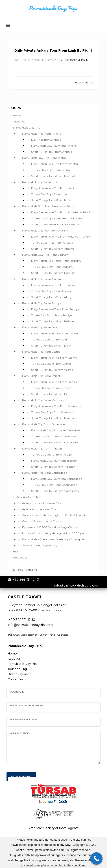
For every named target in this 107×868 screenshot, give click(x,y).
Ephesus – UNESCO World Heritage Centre (50, 527)
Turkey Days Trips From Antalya (52, 243)
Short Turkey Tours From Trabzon (53, 467)
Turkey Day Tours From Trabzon (52, 455)
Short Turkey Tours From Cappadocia (55, 491)
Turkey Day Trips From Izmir (50, 194)
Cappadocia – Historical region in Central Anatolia (54, 515)
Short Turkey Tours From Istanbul (53, 176)
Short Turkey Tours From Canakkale (55, 442)
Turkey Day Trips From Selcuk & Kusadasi (58, 218)
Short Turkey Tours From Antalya (53, 249)
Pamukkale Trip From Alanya (41, 279)
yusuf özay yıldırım (75, 60)
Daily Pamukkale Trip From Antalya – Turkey (61, 237)
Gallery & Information (27, 497)
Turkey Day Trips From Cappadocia (54, 485)
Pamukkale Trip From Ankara (42, 134)
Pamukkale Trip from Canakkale (43, 424)
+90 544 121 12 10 (26, 580)
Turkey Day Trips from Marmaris (52, 412)
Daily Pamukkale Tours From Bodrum (56, 261)
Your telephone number (26, 706)
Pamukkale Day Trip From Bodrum (45, 255)
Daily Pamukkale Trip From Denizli (54, 382)
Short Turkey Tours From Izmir (51, 200)
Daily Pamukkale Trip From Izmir (53, 188)
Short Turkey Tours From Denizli (52, 394)
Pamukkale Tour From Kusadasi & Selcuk (49, 206)
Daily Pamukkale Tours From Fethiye (55, 309)
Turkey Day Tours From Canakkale (54, 436)
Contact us (20, 557)
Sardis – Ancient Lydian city (40, 545)
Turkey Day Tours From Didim (51, 339)
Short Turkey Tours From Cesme (52, 370)
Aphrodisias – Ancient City (39, 509)
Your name (17, 692)
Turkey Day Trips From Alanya (51, 291)
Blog (16, 551)
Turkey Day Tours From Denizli (51, 388)
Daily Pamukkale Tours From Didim (55, 333)
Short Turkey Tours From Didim (52, 346)
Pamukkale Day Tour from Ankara (54, 146)
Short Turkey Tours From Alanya (52, 297)
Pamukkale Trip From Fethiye (42, 303)
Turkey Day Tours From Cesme (51, 364)
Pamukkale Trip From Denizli (41, 376)
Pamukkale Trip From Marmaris (43, 400)
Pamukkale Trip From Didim (41, 327)
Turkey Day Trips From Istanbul (52, 170)
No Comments (84, 83)
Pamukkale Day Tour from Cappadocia (57, 479)
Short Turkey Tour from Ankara (52, 152)
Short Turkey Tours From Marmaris (54, 418)
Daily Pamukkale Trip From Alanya (54, 285)
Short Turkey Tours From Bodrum (53, 273)
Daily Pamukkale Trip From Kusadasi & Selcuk (61, 212)
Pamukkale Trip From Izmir (40, 182)
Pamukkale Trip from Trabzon (42, 448)
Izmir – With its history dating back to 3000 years (55, 533)
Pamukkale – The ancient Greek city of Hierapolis (54, 539)
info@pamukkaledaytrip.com (77, 585)
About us (19, 121)
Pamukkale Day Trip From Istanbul (45, 158)
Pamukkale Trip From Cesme (41, 352)
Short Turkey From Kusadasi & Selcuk (55, 224)
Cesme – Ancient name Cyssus (42, 521)
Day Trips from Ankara (46, 140)
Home (17, 115)
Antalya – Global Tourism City (42, 503)
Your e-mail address (24, 719)
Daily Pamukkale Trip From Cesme (54, 358)
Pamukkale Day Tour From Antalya (45, 230)
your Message (19, 733)
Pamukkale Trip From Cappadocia (45, 473)
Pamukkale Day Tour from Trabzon (54, 461)
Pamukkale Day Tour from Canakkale (56, 430)
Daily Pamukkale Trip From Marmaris (56, 406)
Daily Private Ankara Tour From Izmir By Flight (53, 50)
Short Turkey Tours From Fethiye (52, 321)
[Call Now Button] (96, 858)
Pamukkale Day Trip (27, 128)
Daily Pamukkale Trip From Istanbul (55, 164)
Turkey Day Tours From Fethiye (51, 315)
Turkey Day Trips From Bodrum (52, 267)
